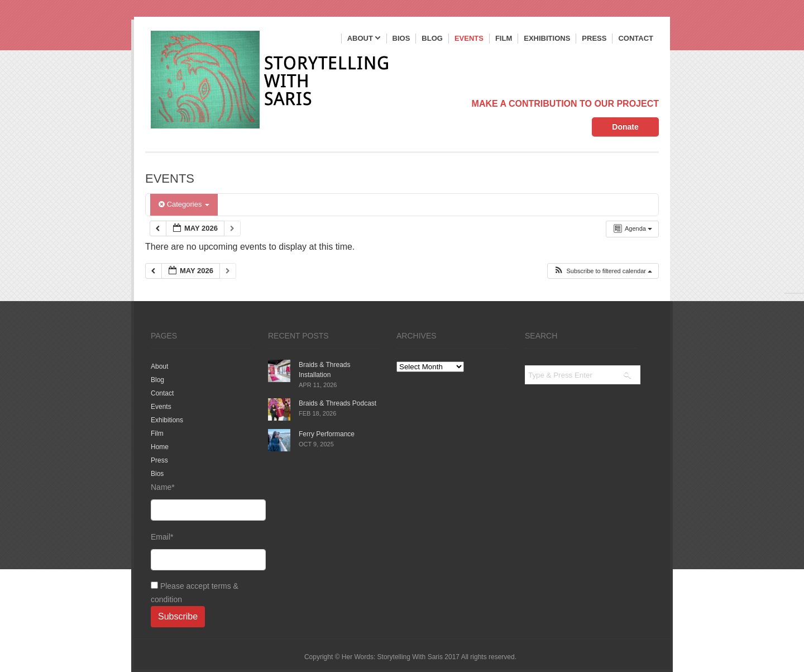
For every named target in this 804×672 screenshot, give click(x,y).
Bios (401, 38)
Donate (625, 127)
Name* (201, 502)
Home (160, 447)
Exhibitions (547, 38)
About (364, 39)
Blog (432, 38)
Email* (201, 551)
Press (594, 38)
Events (469, 38)
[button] (603, 271)
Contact (636, 38)
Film (504, 38)
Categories (184, 204)
